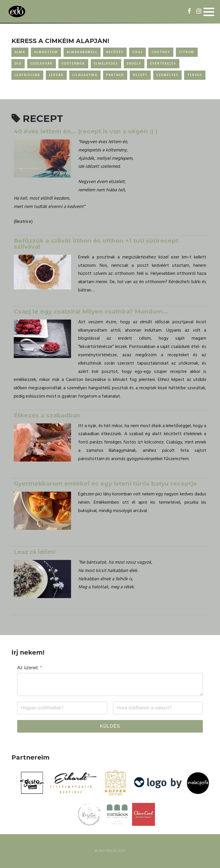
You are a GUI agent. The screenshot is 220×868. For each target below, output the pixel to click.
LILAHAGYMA (85, 75)
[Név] (62, 708)
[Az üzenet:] (110, 684)
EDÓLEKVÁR (42, 64)
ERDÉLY (134, 64)
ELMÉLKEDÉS (106, 64)
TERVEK (195, 75)
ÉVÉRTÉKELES (163, 64)
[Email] (158, 708)
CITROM (187, 52)
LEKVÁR (56, 75)
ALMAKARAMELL (82, 52)
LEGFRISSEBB (27, 75)
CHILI (137, 52)
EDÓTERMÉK (73, 64)
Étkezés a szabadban (47, 415)
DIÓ (18, 64)
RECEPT (140, 75)
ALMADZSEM (46, 52)
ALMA (20, 52)
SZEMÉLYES (167, 75)
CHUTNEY (161, 52)
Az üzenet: (30, 668)
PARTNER (115, 75)
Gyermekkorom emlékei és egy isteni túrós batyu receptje (105, 483)
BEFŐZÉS (115, 52)
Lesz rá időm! (35, 552)
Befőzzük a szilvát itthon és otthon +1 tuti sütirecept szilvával (96, 244)
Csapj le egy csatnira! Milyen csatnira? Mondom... (91, 311)
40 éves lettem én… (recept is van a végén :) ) (86, 131)
